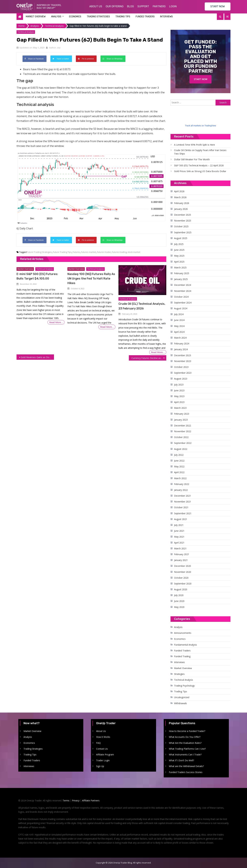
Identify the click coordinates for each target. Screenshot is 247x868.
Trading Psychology (184, 686)
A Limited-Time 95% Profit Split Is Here (194, 145)
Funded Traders (145, 17)
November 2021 (183, 502)
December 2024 (182, 285)
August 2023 (181, 379)
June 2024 (179, 320)
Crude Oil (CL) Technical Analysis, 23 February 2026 (142, 306)
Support (143, 6)
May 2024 (179, 326)
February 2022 (182, 484)
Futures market (88, 252)
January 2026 (181, 209)
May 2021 (179, 537)
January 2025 (181, 279)
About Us (96, 6)
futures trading (119, 252)
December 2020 (182, 566)
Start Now (201, 79)
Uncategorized (182, 697)
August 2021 (181, 519)
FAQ (98, 743)
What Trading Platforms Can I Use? (187, 749)
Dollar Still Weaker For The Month (192, 159)
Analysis (56, 17)
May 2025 (179, 256)
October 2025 (181, 226)
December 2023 (182, 355)
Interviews (166, 17)
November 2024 (183, 291)
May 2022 (179, 466)
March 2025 (180, 267)
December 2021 (182, 496)
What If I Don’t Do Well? (181, 760)
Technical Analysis (26, 32)
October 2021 (181, 507)
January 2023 (181, 420)
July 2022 (179, 455)
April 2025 (179, 262)
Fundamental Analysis (185, 645)
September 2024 (183, 303)
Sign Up (100, 766)
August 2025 (181, 238)
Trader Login (103, 760)
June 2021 (179, 531)
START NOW (218, 6)
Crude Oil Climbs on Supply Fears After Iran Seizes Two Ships (200, 152)
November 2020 (183, 572)
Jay (59, 48)
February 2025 (182, 273)
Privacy (76, 800)
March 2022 (180, 478)
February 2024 (182, 343)
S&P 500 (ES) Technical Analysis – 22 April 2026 (199, 165)
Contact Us (102, 749)
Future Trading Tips (62, 252)
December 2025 (182, 215)
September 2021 (183, 513)
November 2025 (183, 221)
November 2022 (183, 431)
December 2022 (182, 426)
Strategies (179, 674)
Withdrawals (180, 703)
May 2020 (179, 607)
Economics (75, 17)
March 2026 (180, 197)
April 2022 (179, 472)
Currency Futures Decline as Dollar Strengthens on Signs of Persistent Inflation (149, 358)
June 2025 (179, 250)
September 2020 (183, 584)
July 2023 (179, 385)
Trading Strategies (98, 17)
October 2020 (181, 578)
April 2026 (179, 191)
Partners (159, 6)
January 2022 (181, 490)
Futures (76, 252)
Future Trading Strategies (39, 252)
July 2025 (179, 244)
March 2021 (180, 548)
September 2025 (183, 232)
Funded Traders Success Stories (186, 772)
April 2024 (179, 332)
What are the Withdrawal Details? (186, 766)
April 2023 (179, 402)
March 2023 (180, 408)
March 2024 (180, 338)
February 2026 (182, 203)
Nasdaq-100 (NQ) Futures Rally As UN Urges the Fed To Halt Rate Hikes (91, 279)
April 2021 (179, 543)
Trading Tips (123, 17)
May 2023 (179, 396)
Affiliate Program (105, 755)
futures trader (104, 252)
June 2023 (179, 390)
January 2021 (181, 560)
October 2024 (181, 297)
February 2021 (182, 554)
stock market (134, 252)
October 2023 (181, 367)
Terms (66, 800)
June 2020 (179, 601)
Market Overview (36, 17)
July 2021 (179, 525)
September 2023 (183, 373)
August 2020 (181, 589)
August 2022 (181, 449)
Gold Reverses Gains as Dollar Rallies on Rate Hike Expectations (37, 357)
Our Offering (115, 6)
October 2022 (181, 437)
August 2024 (181, 308)
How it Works (103, 737)
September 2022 (183, 443)
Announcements (183, 633)
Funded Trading (182, 656)
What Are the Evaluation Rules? (185, 743)
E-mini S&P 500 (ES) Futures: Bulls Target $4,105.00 (37, 276)
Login (173, 6)
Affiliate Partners (91, 800)
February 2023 (182, 414)
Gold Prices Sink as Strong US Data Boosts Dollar (200, 171)
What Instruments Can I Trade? (185, 755)
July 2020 (179, 595)
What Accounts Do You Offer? (185, 737)
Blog (130, 6)
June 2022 (179, 461)
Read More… (56, 322)
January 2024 (181, 349)
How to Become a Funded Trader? (187, 731)
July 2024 (179, 314)
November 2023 (183, 361)
